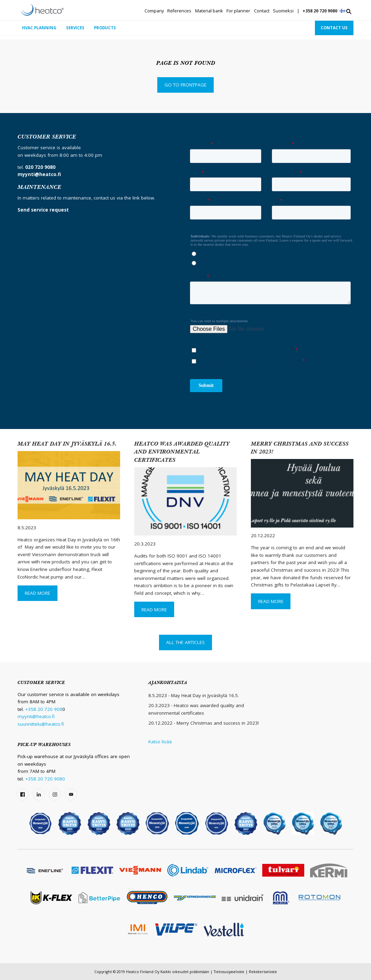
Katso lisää (160, 742)
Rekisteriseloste (263, 972)
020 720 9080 (40, 167)
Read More (38, 593)
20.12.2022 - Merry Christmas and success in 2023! (204, 723)
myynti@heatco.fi (36, 716)
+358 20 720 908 (44, 709)
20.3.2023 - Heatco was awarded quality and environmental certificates (196, 709)
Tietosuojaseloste (229, 972)
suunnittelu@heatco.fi (41, 724)
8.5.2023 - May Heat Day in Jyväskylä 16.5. (194, 695)
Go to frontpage (185, 85)
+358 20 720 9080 (320, 11)
